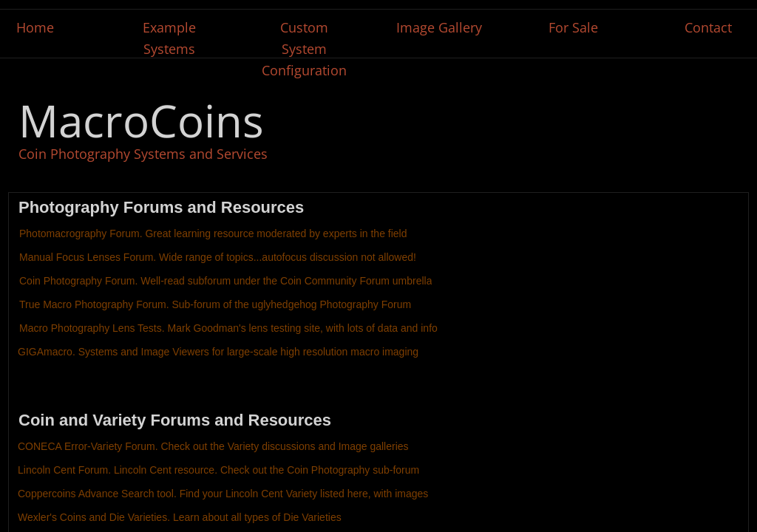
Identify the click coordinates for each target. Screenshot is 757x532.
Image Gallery (439, 27)
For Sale (573, 27)
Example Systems (169, 38)
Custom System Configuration (304, 49)
